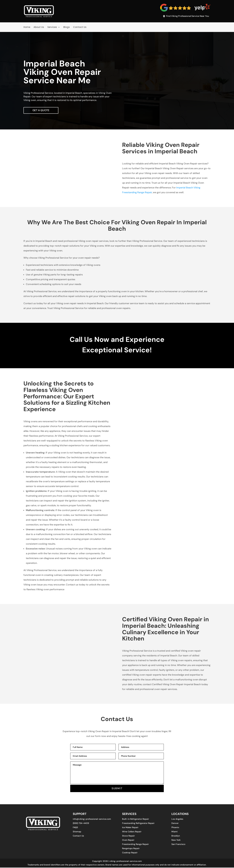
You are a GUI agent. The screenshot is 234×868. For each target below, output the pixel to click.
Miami (175, 832)
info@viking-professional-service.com (92, 820)
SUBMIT (117, 789)
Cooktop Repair (130, 853)
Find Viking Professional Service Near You (187, 16)
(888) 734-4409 (81, 824)
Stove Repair (128, 836)
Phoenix (175, 828)
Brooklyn (176, 836)
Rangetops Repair (131, 849)
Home (27, 27)
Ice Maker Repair (130, 828)
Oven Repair (128, 841)
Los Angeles (177, 820)
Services (52, 27)
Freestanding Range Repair (135, 845)
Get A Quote (41, 111)
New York (176, 841)
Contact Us (80, 27)
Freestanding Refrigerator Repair (138, 824)
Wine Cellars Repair (132, 832)
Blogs (67, 27)
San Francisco (178, 845)
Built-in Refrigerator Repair (135, 820)
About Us (39, 27)
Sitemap (77, 832)
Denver (175, 824)
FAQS (75, 828)
